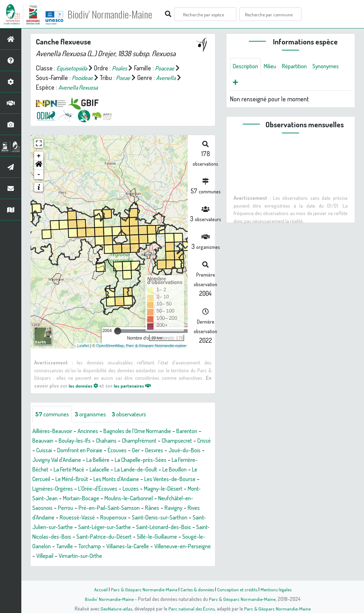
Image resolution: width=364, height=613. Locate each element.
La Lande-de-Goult (56, 480)
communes (54, 415)
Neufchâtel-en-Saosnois (147, 508)
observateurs (137, 415)
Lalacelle (192, 470)
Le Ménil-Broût (170, 480)
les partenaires (139, 385)
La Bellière (171, 460)
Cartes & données (196, 589)
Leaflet (83, 346)
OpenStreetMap (110, 346)
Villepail (111, 566)
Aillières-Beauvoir (55, 432)
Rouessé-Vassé (52, 528)
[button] (39, 165)
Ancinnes (94, 432)
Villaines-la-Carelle (162, 556)
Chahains (142, 441)
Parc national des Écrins (192, 608)
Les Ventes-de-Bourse (108, 489)
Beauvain (73, 441)
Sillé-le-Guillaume (169, 547)
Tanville (93, 556)
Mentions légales (279, 589)
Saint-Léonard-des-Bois (158, 537)
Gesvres (42, 460)
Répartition (301, 66)
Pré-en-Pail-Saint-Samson (66, 518)
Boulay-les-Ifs (107, 441)
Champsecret (49, 451)
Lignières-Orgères (165, 489)
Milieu (274, 66)
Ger (203, 451)
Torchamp (120, 556)
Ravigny (135, 518)
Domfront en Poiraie (141, 451)
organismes (95, 415)
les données (85, 385)
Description (247, 66)
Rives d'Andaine (170, 518)
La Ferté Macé (159, 470)
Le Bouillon (98, 480)
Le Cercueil (132, 480)
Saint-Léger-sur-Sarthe (94, 537)
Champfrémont (178, 441)
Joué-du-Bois (76, 460)
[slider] (118, 331)
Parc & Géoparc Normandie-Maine (141, 589)
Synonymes (248, 84)
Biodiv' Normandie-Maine (117, 14)
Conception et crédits (238, 589)
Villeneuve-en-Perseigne (64, 566)
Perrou (192, 508)
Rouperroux (92, 528)
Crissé (80, 451)
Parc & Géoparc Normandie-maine (156, 346)
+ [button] (39, 156)
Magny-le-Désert (108, 499)
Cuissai (101, 451)
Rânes (112, 518)
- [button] (39, 175)
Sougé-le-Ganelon (55, 556)
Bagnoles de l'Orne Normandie (149, 432)
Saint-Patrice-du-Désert (111, 547)
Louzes (72, 499)
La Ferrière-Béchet (112, 470)
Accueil (97, 589)
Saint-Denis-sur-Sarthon (143, 528)
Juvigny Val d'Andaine (126, 460)
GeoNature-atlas (115, 608)
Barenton (44, 441)
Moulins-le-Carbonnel (84, 508)
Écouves (182, 451)
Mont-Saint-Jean (156, 499)
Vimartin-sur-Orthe (149, 566)
